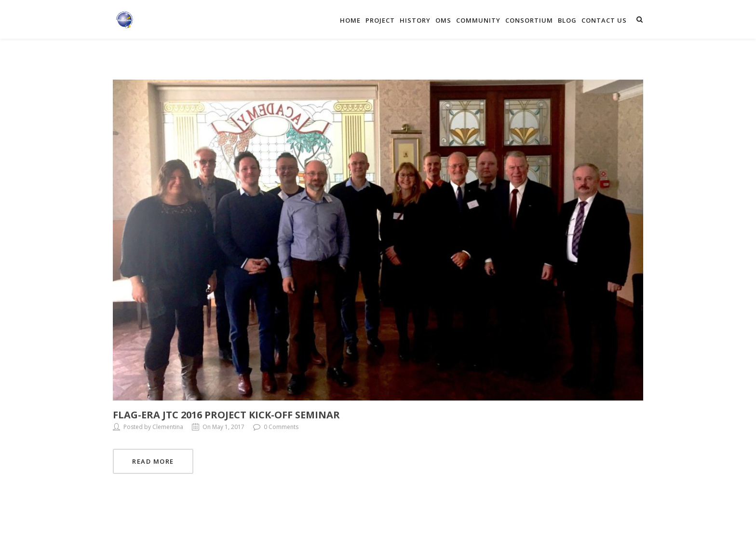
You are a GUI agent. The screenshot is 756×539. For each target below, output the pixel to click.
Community (478, 20)
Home (350, 20)
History (415, 20)
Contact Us (604, 20)
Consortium (529, 20)
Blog (567, 20)
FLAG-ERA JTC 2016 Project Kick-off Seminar (226, 415)
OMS (443, 20)
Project (380, 20)
